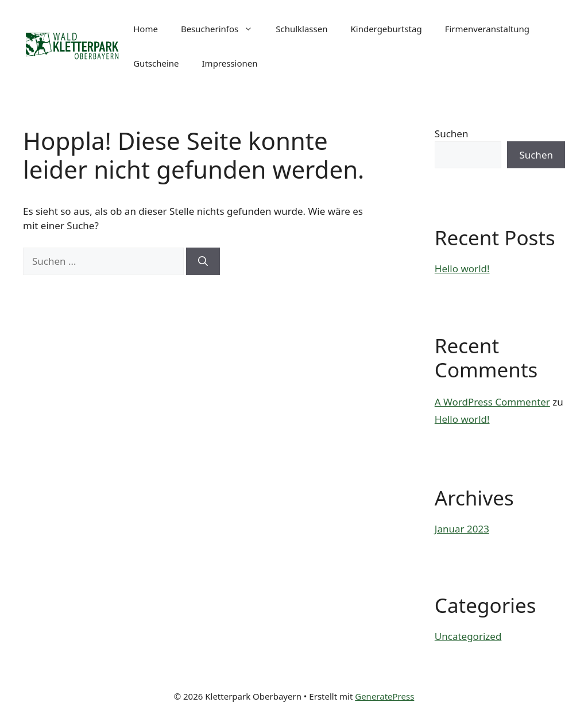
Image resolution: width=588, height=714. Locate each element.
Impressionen (230, 63)
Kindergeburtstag (386, 29)
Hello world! (462, 269)
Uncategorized (468, 636)
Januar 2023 (462, 529)
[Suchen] (203, 261)
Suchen (452, 134)
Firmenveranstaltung (487, 29)
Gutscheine (156, 63)
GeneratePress (384, 696)
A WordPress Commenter (492, 402)
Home (146, 29)
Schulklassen (301, 29)
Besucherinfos (223, 29)
